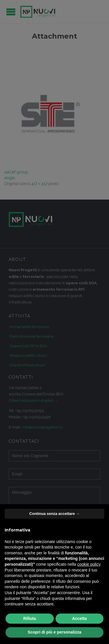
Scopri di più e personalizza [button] (54, 632)
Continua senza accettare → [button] (54, 514)
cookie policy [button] (89, 564)
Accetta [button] (79, 618)
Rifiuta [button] (30, 618)
